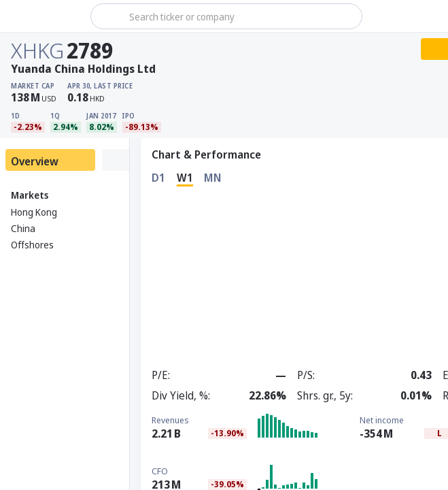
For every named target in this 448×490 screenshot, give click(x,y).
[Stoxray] (44, 16)
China (23, 228)
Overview (35, 161)
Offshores (32, 245)
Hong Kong (34, 212)
